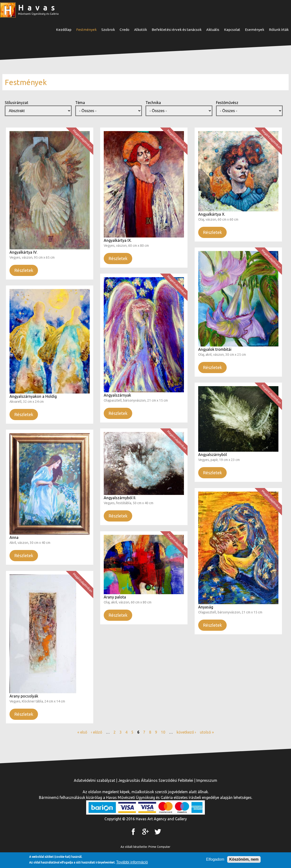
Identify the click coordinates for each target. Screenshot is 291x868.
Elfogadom (215, 860)
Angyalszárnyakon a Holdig (33, 396)
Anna (14, 537)
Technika (153, 103)
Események (255, 30)
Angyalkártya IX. (118, 240)
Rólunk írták (279, 30)
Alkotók (141, 30)
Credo (124, 30)
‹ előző (96, 732)
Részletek (24, 270)
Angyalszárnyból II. (120, 498)
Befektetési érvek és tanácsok (177, 30)
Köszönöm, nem (244, 860)
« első (82, 732)
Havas (38, 8)
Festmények (86, 30)
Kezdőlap (64, 30)
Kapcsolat (232, 30)
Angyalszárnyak (117, 395)
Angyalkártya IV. (23, 252)
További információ (132, 862)
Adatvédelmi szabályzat (94, 780)
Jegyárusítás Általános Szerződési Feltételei (156, 780)
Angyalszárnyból (213, 455)
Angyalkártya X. (212, 214)
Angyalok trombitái (215, 349)
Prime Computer (159, 847)
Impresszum (207, 780)
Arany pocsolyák (24, 696)
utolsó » (207, 732)
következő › (186, 732)
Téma (80, 103)
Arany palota (115, 597)
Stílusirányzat (16, 103)
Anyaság (206, 607)
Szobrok (108, 30)
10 (163, 732)
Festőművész (227, 103)
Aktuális (213, 30)
